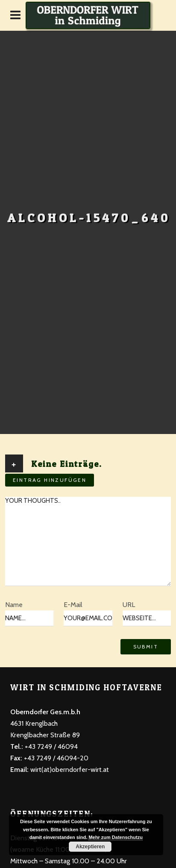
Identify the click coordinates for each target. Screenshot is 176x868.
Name (14, 605)
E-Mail (73, 605)
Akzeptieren (90, 847)
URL (129, 605)
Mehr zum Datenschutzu (116, 837)
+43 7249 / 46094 (50, 746)
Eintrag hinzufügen (50, 480)
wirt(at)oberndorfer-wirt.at (70, 770)
